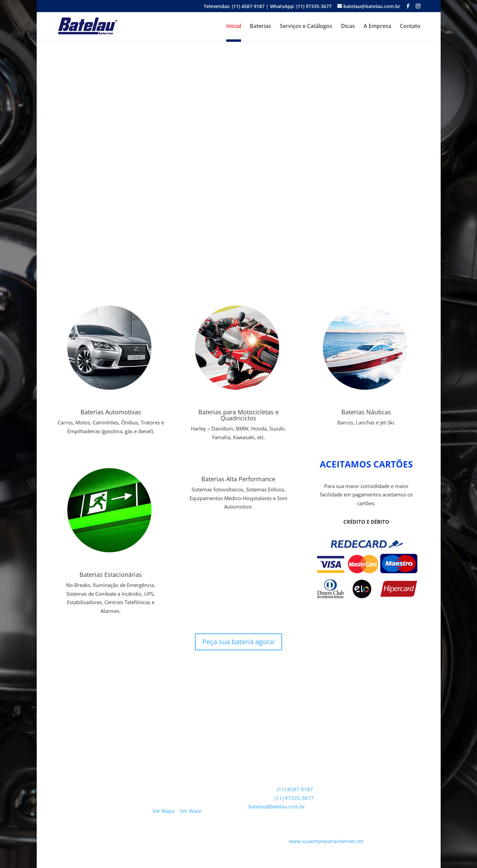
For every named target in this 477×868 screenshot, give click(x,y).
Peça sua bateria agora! (238, 642)
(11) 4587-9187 (295, 789)
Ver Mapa (163, 811)
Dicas (348, 27)
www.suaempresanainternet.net (326, 841)
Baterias (260, 27)
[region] (239, 138)
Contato (410, 27)
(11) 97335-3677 (294, 798)
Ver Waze (191, 811)
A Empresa (377, 27)
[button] (47, 138)
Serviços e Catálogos (306, 27)
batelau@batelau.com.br (277, 806)
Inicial (234, 27)
